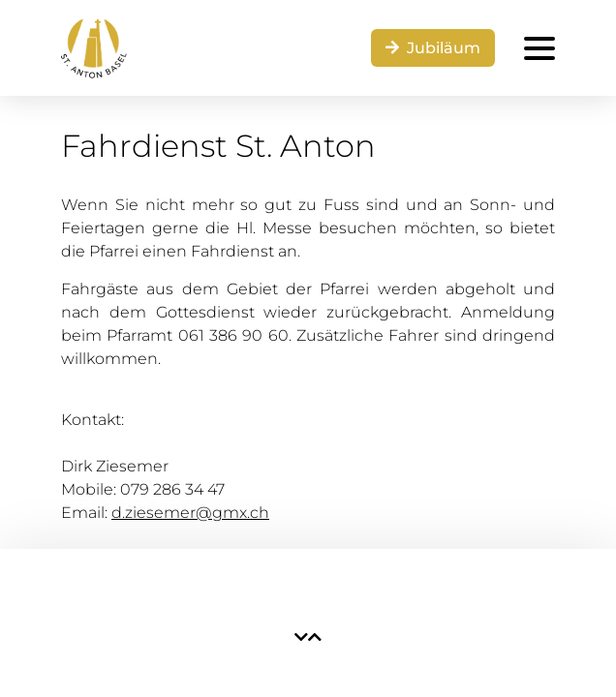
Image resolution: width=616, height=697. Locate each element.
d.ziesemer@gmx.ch (190, 513)
